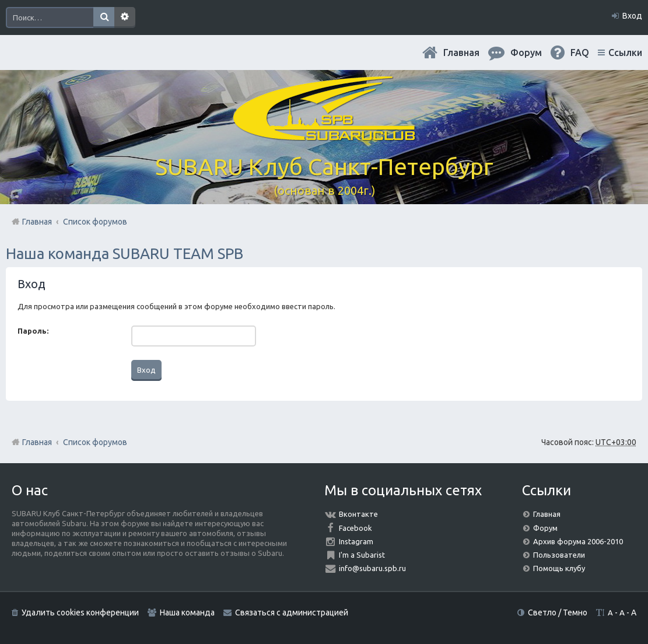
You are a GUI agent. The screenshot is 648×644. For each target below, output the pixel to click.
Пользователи (559, 555)
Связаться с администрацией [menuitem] (292, 612)
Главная (461, 52)
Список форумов (95, 442)
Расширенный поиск (125, 17)
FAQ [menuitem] (580, 52)
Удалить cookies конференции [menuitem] (80, 612)
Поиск (104, 17)
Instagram (356, 541)
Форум (545, 528)
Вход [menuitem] (632, 16)
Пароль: (33, 331)
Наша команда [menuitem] (187, 612)
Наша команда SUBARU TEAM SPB (125, 253)
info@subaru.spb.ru (372, 568)
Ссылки (625, 52)
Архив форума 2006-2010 (578, 541)
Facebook (355, 528)
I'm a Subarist (362, 555)
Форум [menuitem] (526, 52)
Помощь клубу (559, 568)
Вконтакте (358, 514)
